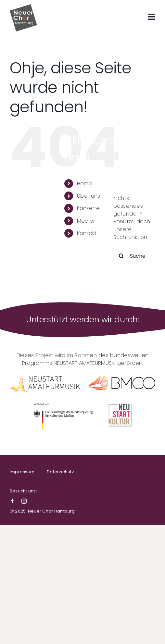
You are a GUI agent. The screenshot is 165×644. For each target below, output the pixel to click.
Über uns (89, 196)
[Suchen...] (134, 256)
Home (85, 184)
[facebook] (12, 501)
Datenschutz (60, 472)
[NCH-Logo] (23, 7)
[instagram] (24, 501)
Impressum (22, 472)
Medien (87, 221)
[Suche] (121, 256)
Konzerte (89, 208)
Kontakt (87, 233)
